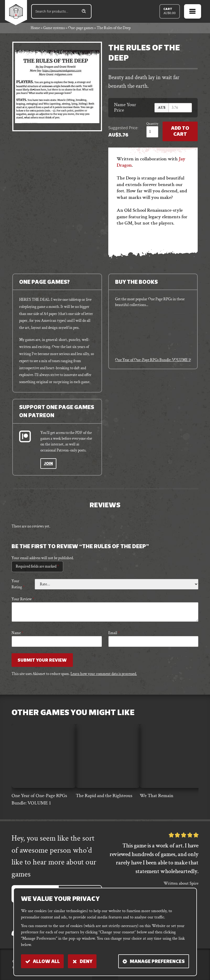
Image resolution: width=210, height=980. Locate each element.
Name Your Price (125, 108)
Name (17, 633)
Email (114, 633)
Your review (23, 599)
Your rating (18, 584)
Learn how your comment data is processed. (104, 674)
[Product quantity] (152, 132)
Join (49, 464)
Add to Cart (180, 132)
